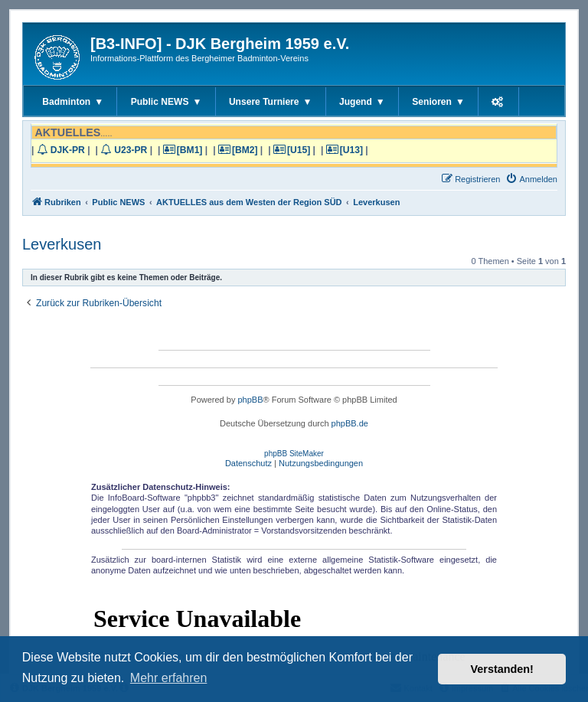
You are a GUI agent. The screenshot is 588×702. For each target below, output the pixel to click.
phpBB (250, 400)
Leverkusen (62, 244)
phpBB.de (350, 423)
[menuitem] (531, 179)
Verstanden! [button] (502, 669)
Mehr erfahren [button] (169, 678)
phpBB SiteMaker (294, 454)
